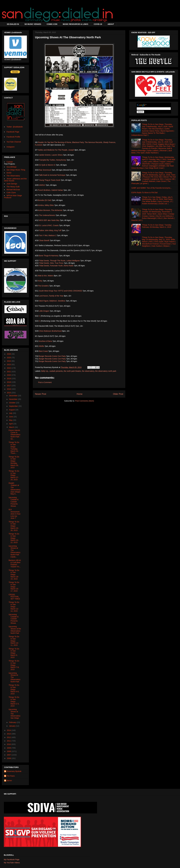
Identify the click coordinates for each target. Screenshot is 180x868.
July (11, 413)
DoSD (9, 173)
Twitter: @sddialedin (15, 127)
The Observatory (13, 176)
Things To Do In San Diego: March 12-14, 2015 (14, 607)
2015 (9, 393)
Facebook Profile (13, 137)
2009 (9, 748)
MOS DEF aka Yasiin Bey (49, 220)
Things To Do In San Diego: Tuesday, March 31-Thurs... (14, 448)
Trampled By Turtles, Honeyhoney (53, 160)
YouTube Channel (14, 142)
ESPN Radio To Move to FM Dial (144, 193)
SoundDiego (12, 167)
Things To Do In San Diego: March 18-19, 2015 (14, 575)
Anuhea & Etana (45, 341)
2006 (9, 758)
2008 (9, 751)
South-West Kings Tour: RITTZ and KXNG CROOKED (61, 291)
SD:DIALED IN (13, 24)
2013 (9, 734)
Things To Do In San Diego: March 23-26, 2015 (14, 526)
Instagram (11, 147)
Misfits (42, 346)
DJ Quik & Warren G (47, 165)
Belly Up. (45, 371)
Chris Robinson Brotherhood (50, 331)
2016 (9, 389)
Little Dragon (44, 311)
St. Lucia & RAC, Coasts (49, 225)
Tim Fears (11, 776)
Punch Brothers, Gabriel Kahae (50, 190)
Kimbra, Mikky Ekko (46, 205)
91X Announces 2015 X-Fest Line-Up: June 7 (14, 514)
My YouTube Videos (12, 863)
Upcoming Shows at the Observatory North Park (15, 630)
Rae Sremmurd (45, 170)
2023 (9, 365)
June (11, 417)
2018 (9, 382)
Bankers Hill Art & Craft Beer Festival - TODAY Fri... (15, 563)
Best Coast (43, 351)
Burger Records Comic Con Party (52, 356)
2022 (9, 368)
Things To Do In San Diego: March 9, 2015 (14, 653)
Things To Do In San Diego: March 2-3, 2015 (14, 701)
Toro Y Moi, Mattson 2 (48, 235)
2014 (9, 730)
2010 (9, 744)
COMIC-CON (52, 24)
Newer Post (41, 394)
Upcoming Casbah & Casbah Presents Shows (13, 502)
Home (80, 394)
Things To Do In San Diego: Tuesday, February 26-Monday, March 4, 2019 (157, 226)
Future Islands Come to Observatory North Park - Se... (14, 435)
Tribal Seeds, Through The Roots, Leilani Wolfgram (59, 261)
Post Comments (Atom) (85, 401)
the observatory (88, 371)
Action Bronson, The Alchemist (50, 210)
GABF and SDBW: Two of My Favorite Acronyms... (152, 188)
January (12, 726)
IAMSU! (42, 185)
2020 (9, 375)
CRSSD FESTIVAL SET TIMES (14, 597)
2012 (9, 737)
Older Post (118, 394)
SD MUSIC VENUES (33, 24)
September (14, 406)
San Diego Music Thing (16, 170)
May (11, 420)
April (11, 424)
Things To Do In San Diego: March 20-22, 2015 (14, 538)
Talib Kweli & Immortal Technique (52, 175)
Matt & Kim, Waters (46, 276)
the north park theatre (72, 371)
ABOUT (111, 24)
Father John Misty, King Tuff (50, 230)
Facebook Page (13, 132)
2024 (9, 361)
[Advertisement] (154, 270)
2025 (9, 358)
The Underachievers (47, 215)
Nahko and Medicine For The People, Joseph (56, 150)
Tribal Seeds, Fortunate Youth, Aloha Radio (56, 266)
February (13, 722)
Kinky (40, 281)
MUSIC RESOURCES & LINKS (75, 24)
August (12, 410)
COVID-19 (98, 24)
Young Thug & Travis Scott (50, 180)
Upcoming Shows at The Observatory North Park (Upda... (14, 551)
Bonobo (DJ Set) (45, 200)
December (13, 396)
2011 (9, 741)
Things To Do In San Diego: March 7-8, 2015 (14, 665)
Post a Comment (45, 382)
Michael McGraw (13, 190)
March (12, 427)
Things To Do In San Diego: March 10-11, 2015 (14, 641)
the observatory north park (106, 371)
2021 (9, 372)
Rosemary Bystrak (14, 771)
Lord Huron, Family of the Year (51, 296)
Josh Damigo (12, 184)
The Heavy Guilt (13, 187)
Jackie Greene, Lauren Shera (51, 155)
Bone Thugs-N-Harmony (49, 256)
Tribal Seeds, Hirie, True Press (51, 263)
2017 (9, 386)
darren (9, 781)
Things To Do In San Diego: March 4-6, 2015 (14, 689)
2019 (9, 379)
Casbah (10, 162)
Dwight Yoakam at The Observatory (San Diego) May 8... (14, 488)
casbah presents (56, 371)
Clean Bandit (44, 240)
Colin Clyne (11, 193)
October (12, 403)
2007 (9, 755)
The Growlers (43, 286)
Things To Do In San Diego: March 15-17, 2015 (14, 587)
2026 (9, 354)
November (13, 399)
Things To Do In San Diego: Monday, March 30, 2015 (14, 462)
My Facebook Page (12, 860)
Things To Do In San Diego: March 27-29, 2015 (14, 475)
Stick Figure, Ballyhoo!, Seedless (52, 301)
